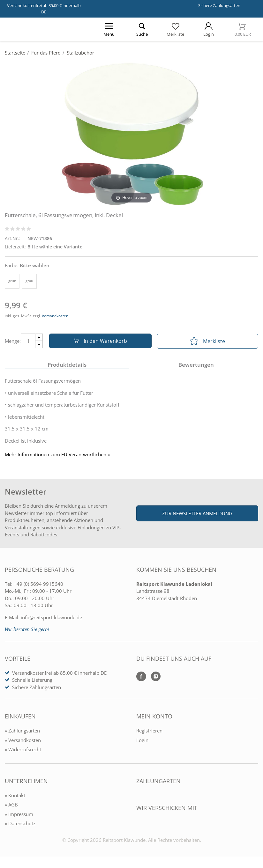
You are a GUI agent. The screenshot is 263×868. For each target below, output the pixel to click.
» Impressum (19, 815)
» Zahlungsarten (22, 732)
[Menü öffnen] (109, 29)
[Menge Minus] (39, 345)
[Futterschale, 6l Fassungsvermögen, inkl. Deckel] (131, 133)
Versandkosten (55, 316)
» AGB (11, 805)
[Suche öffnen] (142, 29)
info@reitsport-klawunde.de (51, 618)
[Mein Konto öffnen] (208, 29)
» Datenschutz (20, 824)
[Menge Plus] (39, 338)
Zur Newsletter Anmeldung (197, 514)
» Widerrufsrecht (23, 750)
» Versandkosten (23, 741)
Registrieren (149, 732)
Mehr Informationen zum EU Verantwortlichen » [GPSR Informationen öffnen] (57, 455)
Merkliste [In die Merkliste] (207, 341)
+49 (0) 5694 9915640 (38, 585)
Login (142, 741)
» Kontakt (15, 796)
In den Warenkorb (100, 341)
